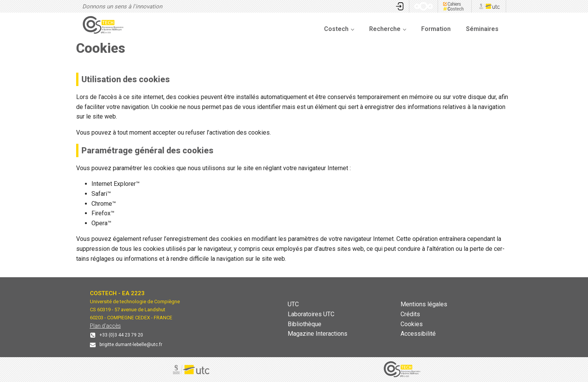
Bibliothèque (305, 324)
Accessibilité (418, 334)
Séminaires (482, 29)
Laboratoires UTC (311, 314)
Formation (436, 29)
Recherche (385, 29)
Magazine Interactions (318, 334)
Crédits (410, 314)
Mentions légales (424, 304)
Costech (336, 29)
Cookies (412, 324)
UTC (293, 304)
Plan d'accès (105, 326)
